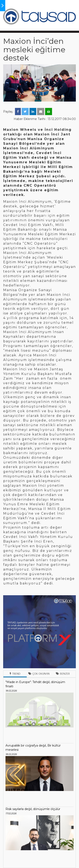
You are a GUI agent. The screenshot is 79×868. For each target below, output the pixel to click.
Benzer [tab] (63, 674)
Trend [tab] (15, 674)
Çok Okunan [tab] (39, 674)
